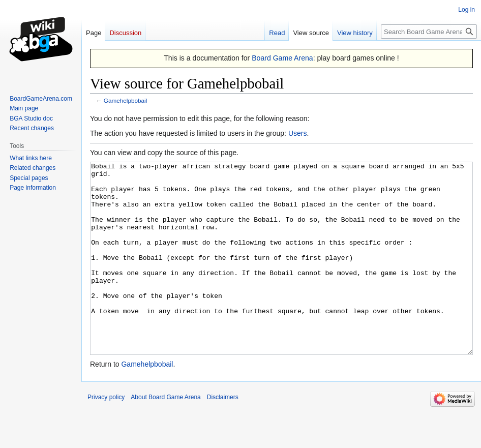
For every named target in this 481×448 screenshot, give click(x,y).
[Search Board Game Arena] (429, 32)
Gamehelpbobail (126, 100)
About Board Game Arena (166, 435)
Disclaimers (223, 435)
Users (298, 133)
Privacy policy (106, 435)
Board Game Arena (282, 58)
